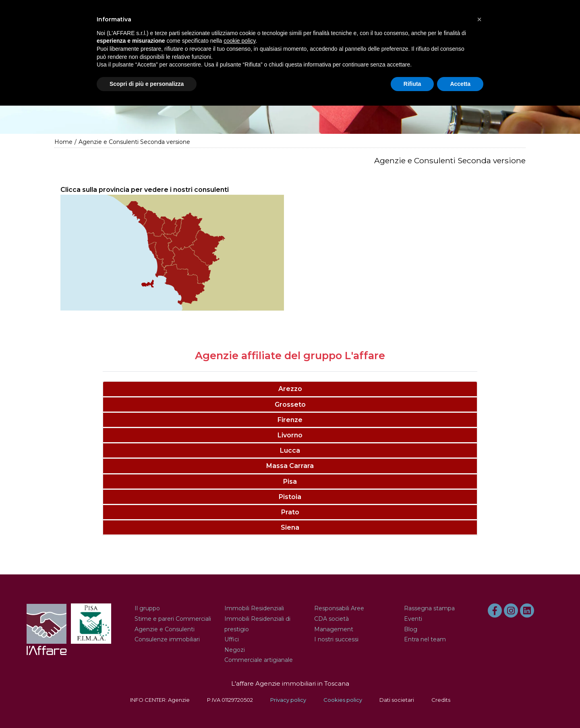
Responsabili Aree (339, 608)
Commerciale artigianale (259, 660)
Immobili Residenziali (254, 608)
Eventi (413, 619)
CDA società (331, 619)
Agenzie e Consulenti (165, 629)
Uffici (232, 639)
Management (334, 629)
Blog (411, 629)
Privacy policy (288, 700)
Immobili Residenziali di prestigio (257, 624)
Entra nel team (425, 639)
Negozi (235, 650)
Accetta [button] (460, 84)
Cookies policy (343, 700)
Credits (441, 700)
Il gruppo (147, 608)
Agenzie (179, 700)
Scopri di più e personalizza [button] (147, 84)
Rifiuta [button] (412, 84)
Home (63, 142)
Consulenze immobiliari (167, 639)
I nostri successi (336, 639)
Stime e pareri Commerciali (173, 619)
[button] (479, 19)
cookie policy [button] (239, 41)
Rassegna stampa (429, 608)
